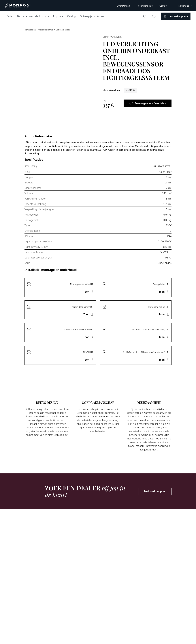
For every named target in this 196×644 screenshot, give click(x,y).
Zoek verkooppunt (155, 491)
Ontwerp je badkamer (92, 16)
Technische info (145, 6)
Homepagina (30, 30)
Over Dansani (124, 6)
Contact (163, 6)
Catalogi (72, 16)
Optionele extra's (46, 30)
